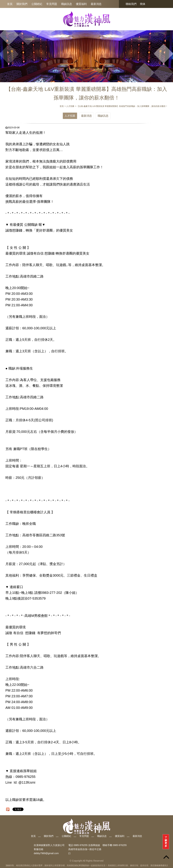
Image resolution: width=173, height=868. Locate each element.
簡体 (143, 4)
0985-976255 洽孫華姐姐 (87, 845)
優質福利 (81, 4)
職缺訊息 (67, 4)
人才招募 (70, 116)
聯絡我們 (131, 4)
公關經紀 (37, 4)
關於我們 (22, 4)
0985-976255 (120, 845)
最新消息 (96, 4)
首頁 (10, 4)
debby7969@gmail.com (46, 853)
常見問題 (52, 4)
